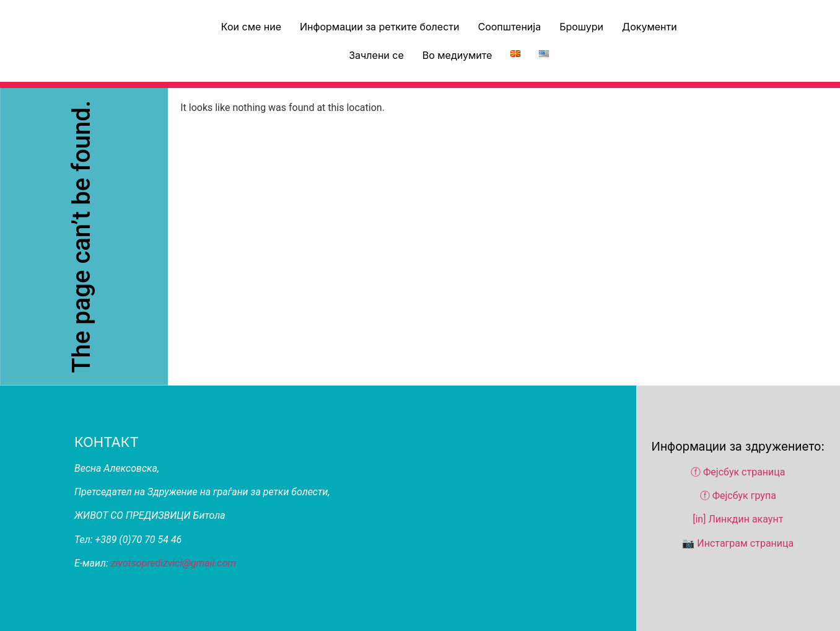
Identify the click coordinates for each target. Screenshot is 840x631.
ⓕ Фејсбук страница (739, 472)
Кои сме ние (251, 27)
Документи (650, 27)
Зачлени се (376, 55)
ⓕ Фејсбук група (738, 496)
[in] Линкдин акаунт (738, 519)
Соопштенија (509, 27)
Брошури (581, 27)
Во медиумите (457, 55)
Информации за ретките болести (379, 27)
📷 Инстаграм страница (738, 543)
